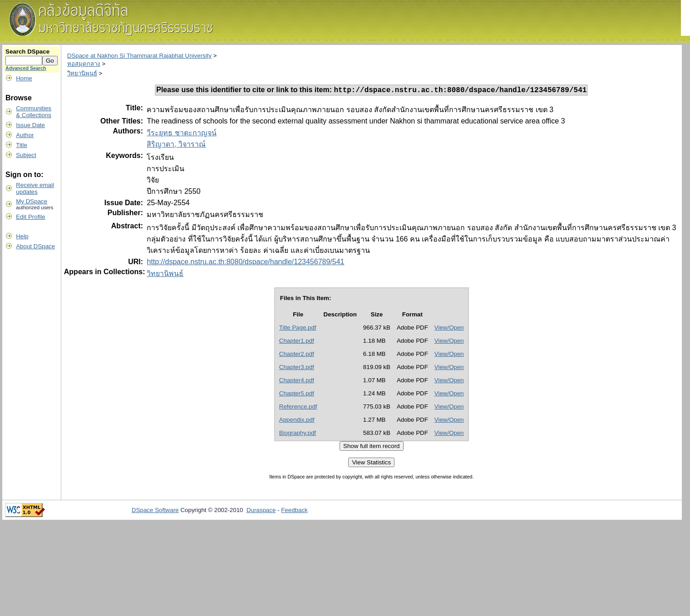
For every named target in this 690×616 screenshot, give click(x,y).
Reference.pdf (298, 408)
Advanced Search (26, 68)
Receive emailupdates (35, 188)
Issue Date (30, 125)
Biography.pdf (298, 434)
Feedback (294, 511)
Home (24, 78)
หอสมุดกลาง (84, 64)
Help (22, 236)
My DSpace (32, 201)
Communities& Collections (34, 112)
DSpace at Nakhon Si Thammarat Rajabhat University (139, 56)
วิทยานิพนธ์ (82, 73)
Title (22, 145)
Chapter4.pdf (297, 382)
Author (25, 135)
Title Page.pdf (298, 329)
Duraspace (261, 511)
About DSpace (35, 246)
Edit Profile (30, 217)
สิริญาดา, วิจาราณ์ (176, 145)
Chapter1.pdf (297, 342)
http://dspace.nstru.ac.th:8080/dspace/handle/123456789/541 (245, 263)
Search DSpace (27, 52)
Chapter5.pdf (297, 395)
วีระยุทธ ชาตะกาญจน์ (181, 134)
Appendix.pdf (297, 421)
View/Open (449, 329)
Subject (26, 155)
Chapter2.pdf (297, 355)
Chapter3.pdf (297, 368)
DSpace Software (155, 511)
